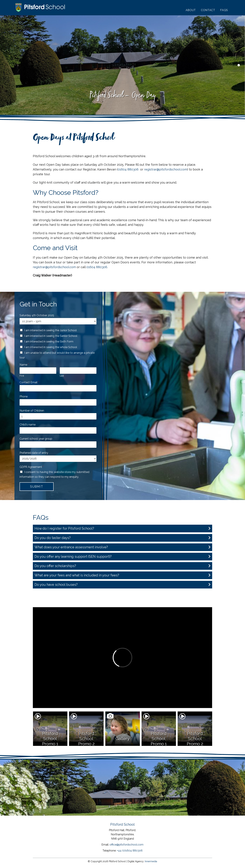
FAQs (224, 10)
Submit (36, 486)
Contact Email (29, 382)
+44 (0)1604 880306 (130, 851)
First (22, 376)
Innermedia (151, 861)
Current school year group (36, 439)
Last (62, 376)
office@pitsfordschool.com (126, 845)
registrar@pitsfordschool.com (166, 169)
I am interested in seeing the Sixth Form (49, 342)
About (191, 10)
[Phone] (58, 402)
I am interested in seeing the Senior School (51, 336)
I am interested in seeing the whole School (51, 347)
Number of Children (32, 411)
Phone (24, 396)
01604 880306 (128, 169)
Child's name (28, 425)
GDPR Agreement (32, 467)
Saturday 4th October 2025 (37, 315)
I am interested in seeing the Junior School (50, 330)
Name (24, 365)
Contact (208, 10)
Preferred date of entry (34, 453)
